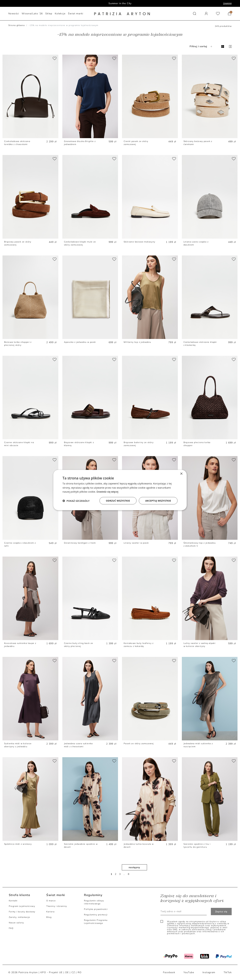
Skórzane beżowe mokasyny (139, 242)
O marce (51, 901)
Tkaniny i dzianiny (57, 906)
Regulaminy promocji (96, 915)
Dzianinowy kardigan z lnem (80, 543)
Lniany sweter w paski (136, 543)
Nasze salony (16, 923)
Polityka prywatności (96, 909)
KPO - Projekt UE (51, 972)
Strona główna (16, 25)
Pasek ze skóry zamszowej (139, 743)
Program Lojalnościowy (22, 906)
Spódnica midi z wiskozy (18, 844)
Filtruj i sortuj (201, 46)
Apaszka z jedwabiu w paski (80, 342)
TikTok (228, 972)
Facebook (169, 972)
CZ (73, 972)
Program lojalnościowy (120, 3)
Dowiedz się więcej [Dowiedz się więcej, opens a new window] (107, 492)
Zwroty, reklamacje (19, 917)
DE (67, 972)
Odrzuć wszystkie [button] (118, 501)
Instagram (209, 972)
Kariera (50, 912)
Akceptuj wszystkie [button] (158, 501)
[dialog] (120, 490)
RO (80, 972)
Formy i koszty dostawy (22, 912)
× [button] (181, 474)
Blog (49, 917)
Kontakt (13, 901)
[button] (195, 14)
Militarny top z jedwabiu (137, 342)
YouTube (189, 972)
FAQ (11, 928)
